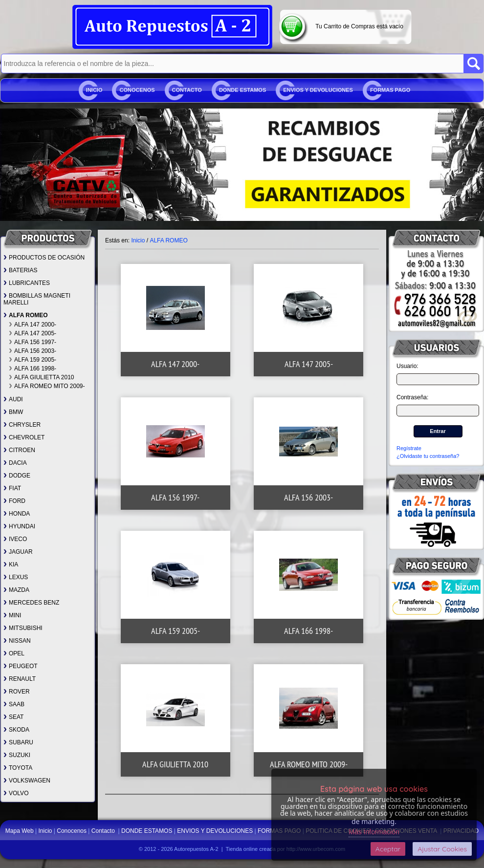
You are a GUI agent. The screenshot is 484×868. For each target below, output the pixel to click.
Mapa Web (20, 831)
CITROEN (19, 450)
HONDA (17, 514)
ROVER (17, 692)
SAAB (14, 704)
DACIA (15, 463)
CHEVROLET (24, 437)
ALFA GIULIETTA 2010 (42, 377)
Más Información (374, 832)
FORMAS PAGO (390, 90)
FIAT (12, 488)
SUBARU (18, 742)
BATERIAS (20, 270)
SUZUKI (17, 755)
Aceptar (388, 849)
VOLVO (16, 793)
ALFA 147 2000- (33, 325)
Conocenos (137, 90)
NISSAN (17, 641)
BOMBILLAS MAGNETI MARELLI (37, 299)
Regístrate (409, 448)
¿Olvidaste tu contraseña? (428, 456)
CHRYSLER (22, 425)
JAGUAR (18, 552)
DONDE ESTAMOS (242, 90)
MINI (12, 615)
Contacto (187, 90)
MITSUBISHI (23, 628)
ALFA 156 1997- (33, 342)
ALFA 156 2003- (33, 351)
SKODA (16, 730)
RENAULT (20, 679)
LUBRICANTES (27, 283)
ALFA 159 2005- (33, 360)
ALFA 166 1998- (33, 369)
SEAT (13, 717)
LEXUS (16, 577)
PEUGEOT (21, 666)
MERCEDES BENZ (31, 603)
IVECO (15, 539)
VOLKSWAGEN (27, 781)
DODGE (17, 476)
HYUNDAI (19, 526)
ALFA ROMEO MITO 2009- (47, 386)
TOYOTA (18, 768)
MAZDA (16, 590)
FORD (14, 501)
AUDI (13, 399)
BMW (13, 412)
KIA (11, 564)
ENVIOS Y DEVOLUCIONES (318, 90)
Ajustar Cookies (442, 849)
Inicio (94, 90)
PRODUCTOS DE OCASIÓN (44, 258)
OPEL (14, 653)
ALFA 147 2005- (33, 333)
